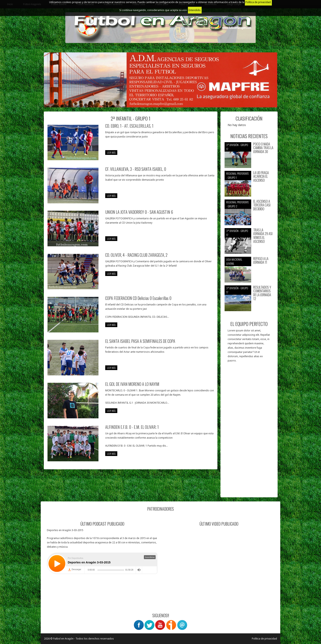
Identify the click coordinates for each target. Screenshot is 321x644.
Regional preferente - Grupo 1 (237, 175)
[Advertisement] (249, 432)
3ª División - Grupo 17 (237, 147)
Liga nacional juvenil (234, 261)
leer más (111, 153)
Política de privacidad (264, 639)
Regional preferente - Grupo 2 (237, 204)
